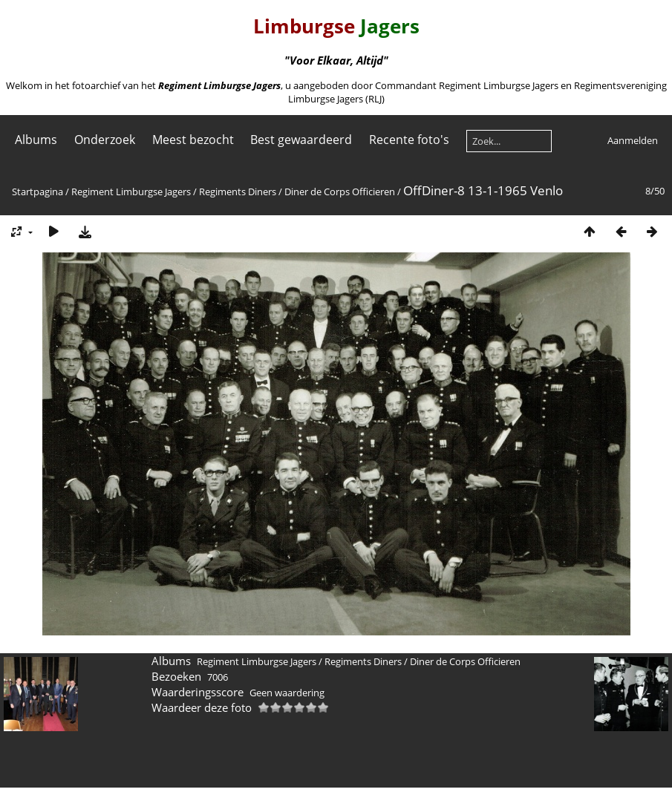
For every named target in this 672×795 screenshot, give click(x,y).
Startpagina (37, 192)
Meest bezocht (193, 140)
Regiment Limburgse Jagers (131, 192)
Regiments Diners (238, 192)
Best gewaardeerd (301, 140)
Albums (36, 140)
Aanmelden (633, 140)
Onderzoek (105, 140)
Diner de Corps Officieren (340, 192)
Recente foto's (409, 140)
